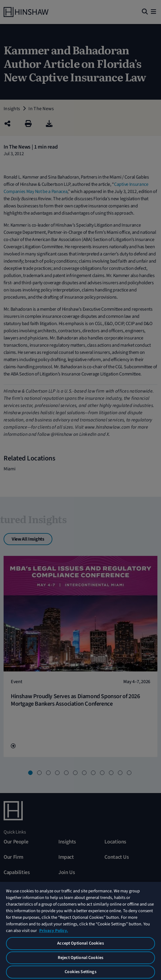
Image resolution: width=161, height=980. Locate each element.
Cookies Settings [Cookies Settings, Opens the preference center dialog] (80, 972)
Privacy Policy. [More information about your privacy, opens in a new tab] (54, 931)
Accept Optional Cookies (80, 943)
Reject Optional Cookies (80, 958)
